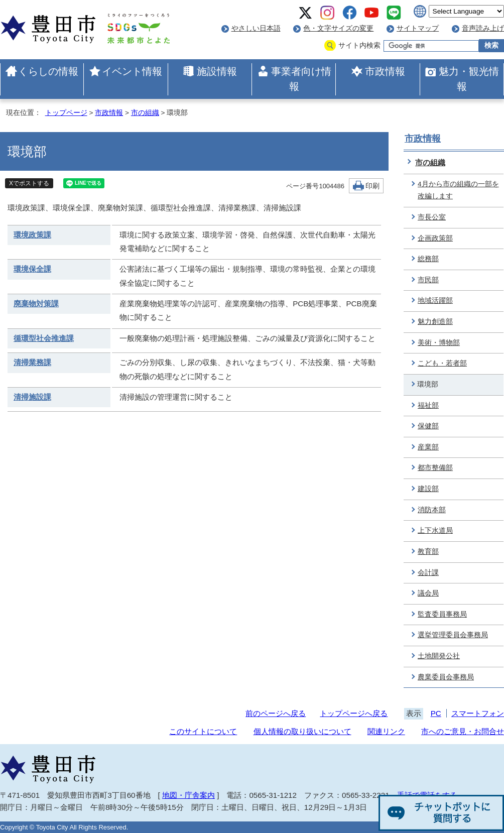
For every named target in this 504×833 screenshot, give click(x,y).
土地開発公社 (439, 656)
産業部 (428, 447)
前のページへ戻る (276, 713)
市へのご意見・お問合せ (463, 731)
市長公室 (432, 217)
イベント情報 (132, 71)
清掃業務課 (32, 362)
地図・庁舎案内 (188, 795)
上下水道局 (435, 530)
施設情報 (217, 71)
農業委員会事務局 (446, 677)
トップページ (66, 113)
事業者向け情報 (301, 79)
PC (436, 713)
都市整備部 (435, 468)
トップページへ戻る (354, 713)
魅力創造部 (435, 322)
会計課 (428, 573)
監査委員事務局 (442, 614)
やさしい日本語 (256, 28)
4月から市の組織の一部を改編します (458, 190)
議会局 (428, 593)
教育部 (428, 552)
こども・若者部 (442, 363)
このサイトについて (203, 731)
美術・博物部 (439, 343)
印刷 (372, 186)
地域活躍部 (435, 301)
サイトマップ (418, 28)
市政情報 (385, 71)
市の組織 (145, 113)
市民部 (428, 280)
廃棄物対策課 (36, 304)
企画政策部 (435, 238)
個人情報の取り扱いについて (302, 731)
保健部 (428, 426)
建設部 (428, 489)
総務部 (428, 259)
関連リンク (386, 731)
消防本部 (432, 510)
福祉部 (428, 405)
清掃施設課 (32, 397)
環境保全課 (32, 269)
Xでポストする (29, 183)
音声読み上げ (483, 28)
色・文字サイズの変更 (338, 28)
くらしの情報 (48, 71)
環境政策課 (32, 235)
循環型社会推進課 (44, 338)
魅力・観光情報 (469, 79)
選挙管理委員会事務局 (453, 635)
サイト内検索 (359, 45)
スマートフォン (478, 713)
